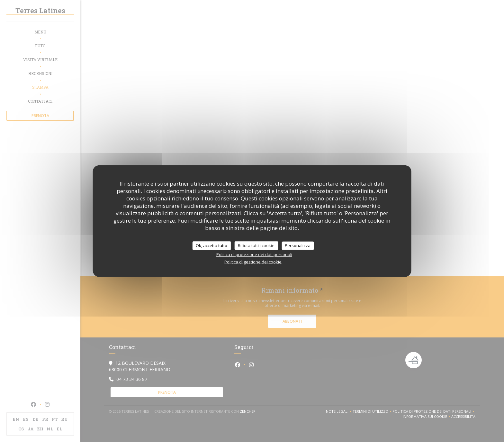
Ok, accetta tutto (212, 245)
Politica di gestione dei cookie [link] (253, 262)
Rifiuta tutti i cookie (256, 245)
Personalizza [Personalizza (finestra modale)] (298, 245)
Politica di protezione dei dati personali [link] (254, 254)
